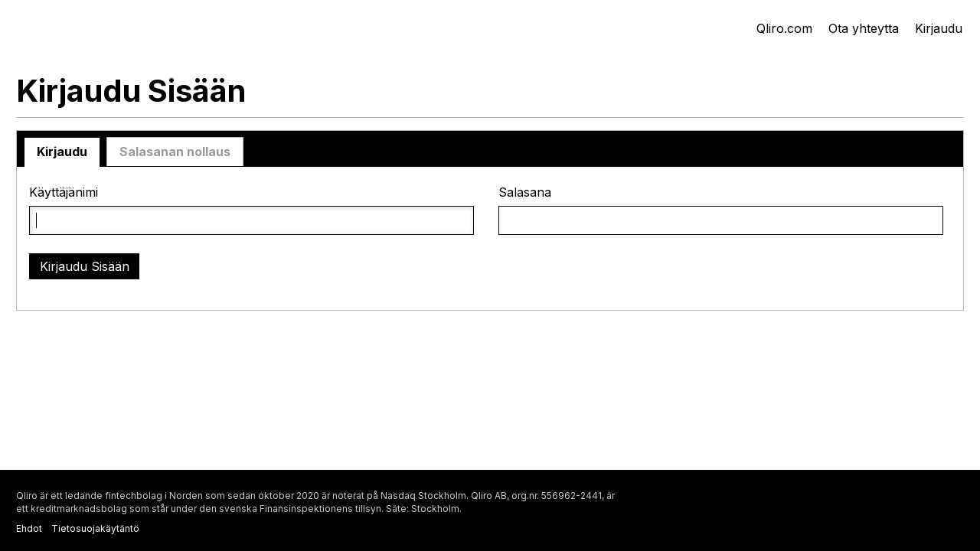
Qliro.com (784, 28)
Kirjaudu (939, 28)
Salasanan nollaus (175, 152)
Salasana (525, 192)
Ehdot (29, 528)
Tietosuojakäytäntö (95, 528)
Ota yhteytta (864, 28)
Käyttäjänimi (64, 192)
